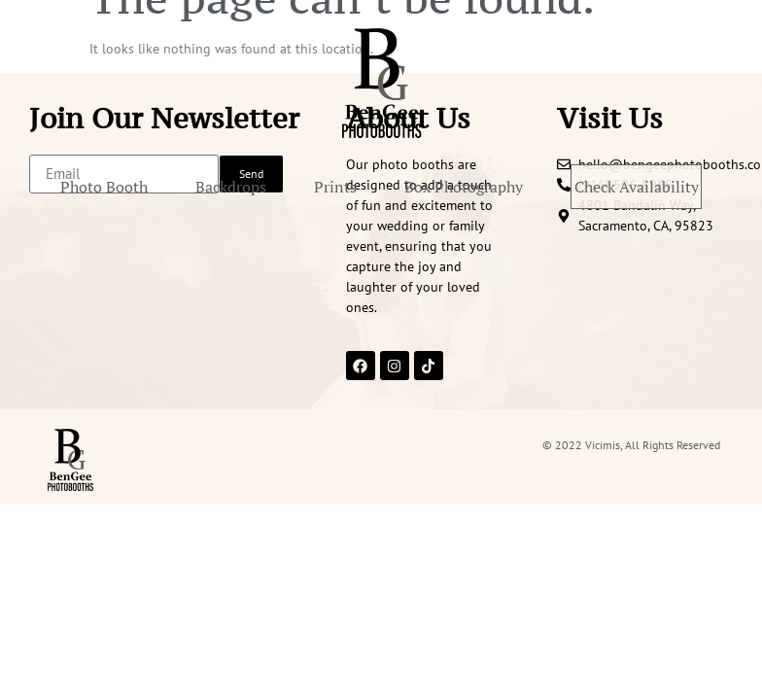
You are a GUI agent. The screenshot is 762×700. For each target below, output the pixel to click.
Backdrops (297, 187)
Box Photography (530, 187)
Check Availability (381, 227)
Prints (401, 187)
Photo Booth (170, 187)
